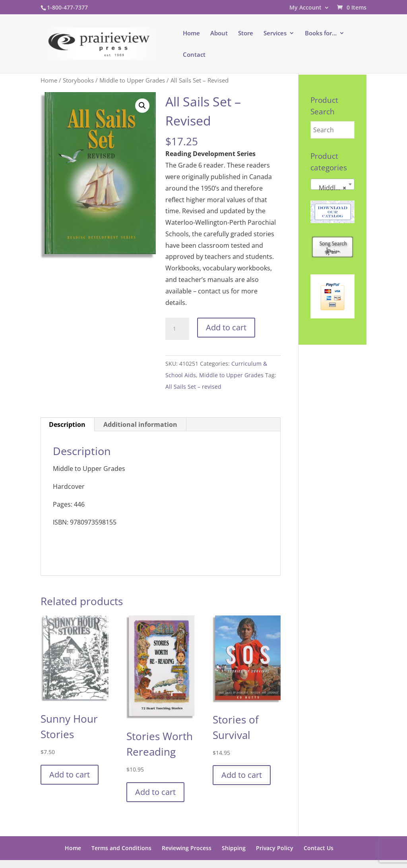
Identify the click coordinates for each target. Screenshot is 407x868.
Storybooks (78, 80)
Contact (194, 55)
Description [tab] (67, 424)
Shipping (234, 848)
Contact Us (319, 848)
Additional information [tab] (140, 424)
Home (191, 34)
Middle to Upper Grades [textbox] (334, 188)
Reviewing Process (187, 848)
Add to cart (226, 327)
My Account (305, 8)
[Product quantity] (177, 329)
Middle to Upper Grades (132, 80)
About (219, 34)
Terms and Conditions (121, 848)
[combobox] (332, 184)
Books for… (321, 34)
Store (246, 34)
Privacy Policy (275, 848)
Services (275, 34)
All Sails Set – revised (193, 387)
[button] (142, 106)
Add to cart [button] (70, 774)
